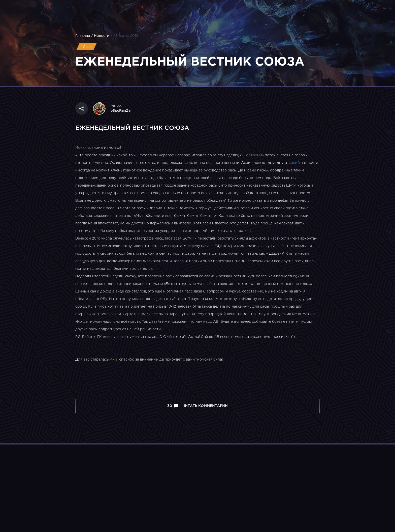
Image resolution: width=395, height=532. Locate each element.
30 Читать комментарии (197, 406)
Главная (83, 36)
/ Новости (100, 36)
